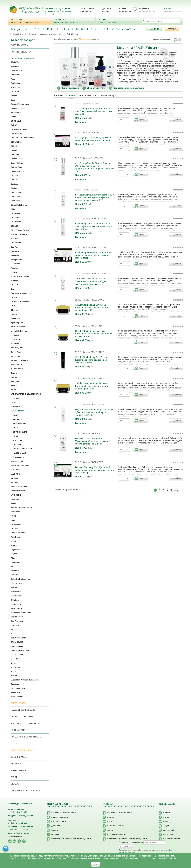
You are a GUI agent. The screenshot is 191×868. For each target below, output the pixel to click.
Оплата (106, 11)
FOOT (16, 436)
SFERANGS (16, 592)
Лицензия (112, 817)
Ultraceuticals (17, 646)
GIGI (13, 306)
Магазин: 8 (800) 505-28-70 (58, 8)
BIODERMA (16, 113)
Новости (167, 813)
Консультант (86, 11)
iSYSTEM (15, 344)
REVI (13, 566)
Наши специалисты (116, 826)
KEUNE (14, 386)
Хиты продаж (19, 770)
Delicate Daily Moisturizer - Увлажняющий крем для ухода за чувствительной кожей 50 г (92, 441)
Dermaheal (16, 197)
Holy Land (15, 318)
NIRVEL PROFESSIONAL (22, 508)
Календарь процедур (117, 835)
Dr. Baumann (17, 213)
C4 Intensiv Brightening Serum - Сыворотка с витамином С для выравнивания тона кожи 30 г (91, 281)
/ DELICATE (97, 433)
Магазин (30, 21)
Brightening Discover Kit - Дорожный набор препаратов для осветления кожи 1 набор (94, 255)
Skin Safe (15, 600)
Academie (15, 66)
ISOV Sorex (16, 339)
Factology (15, 268)
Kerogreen (15, 381)
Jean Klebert (16, 365)
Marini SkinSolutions (20, 466)
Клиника (74, 21)
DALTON (15, 176)
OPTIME (14, 529)
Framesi (14, 281)
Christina (15, 155)
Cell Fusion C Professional (22, 138)
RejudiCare (16, 562)
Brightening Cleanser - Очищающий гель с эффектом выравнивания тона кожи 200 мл (93, 226)
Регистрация (125, 11)
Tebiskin (15, 629)
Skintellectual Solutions (21, 613)
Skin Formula (17, 596)
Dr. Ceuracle (16, 218)
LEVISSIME (16, 407)
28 (80, 490)
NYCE (13, 516)
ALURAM (15, 75)
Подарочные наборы (23, 750)
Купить (142, 120)
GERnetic (15, 297)
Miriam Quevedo (18, 491)
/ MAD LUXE (97, 300)
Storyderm (15, 625)
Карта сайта (169, 835)
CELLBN (15, 146)
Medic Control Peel (19, 487)
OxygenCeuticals (18, 533)
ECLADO (15, 226)
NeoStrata (15, 499)
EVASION (15, 251)
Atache (14, 96)
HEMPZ (14, 314)
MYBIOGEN (16, 495)
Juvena (14, 373)
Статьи (167, 817)
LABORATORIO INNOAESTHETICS (26, 394)
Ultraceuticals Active (20, 650)
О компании (18, 457)
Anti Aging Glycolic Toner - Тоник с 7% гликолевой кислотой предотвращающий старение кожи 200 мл (95, 167)
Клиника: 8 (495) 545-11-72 (58, 11)
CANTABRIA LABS (19, 129)
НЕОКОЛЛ (15, 692)
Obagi (14, 520)
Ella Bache (16, 239)
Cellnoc (14, 150)
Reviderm (15, 571)
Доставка (106, 8)
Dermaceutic (16, 192)
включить (95, 39)
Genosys (15, 289)
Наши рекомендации (23, 710)
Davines (14, 184)
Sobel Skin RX (17, 617)
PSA (13, 558)
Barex (13, 100)
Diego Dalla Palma (19, 205)
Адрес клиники (87, 8)
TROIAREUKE (17, 642)
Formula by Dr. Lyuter (20, 276)
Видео (166, 822)
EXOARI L (15, 255)
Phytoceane (16, 550)
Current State (17, 167)
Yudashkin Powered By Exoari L (25, 680)
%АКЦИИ (154, 29)
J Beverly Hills (17, 348)
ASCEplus (15, 87)
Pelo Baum (16, 537)
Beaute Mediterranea (20, 104)
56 (84, 490)
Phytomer (15, 554)
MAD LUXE (18, 440)
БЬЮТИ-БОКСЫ (18, 688)
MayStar (14, 478)
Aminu (14, 79)
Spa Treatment (17, 621)
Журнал (117, 21)
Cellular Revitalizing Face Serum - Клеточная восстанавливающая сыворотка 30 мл (92, 360)
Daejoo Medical (18, 171)
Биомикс (15, 684)
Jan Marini (15, 356)
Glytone (14, 310)
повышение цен (88, 96)
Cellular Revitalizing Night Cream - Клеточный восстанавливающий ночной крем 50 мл (92, 386)
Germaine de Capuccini (21, 293)
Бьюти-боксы (19, 703)
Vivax (13, 663)
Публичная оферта (172, 839)
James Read (16, 352)
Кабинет (123, 8)
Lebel (13, 402)
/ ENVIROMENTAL (100, 405)
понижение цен (108, 96)
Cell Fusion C (17, 134)
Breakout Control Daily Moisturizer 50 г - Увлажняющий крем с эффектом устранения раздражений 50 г (95, 197)
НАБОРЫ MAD (20, 453)
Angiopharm (16, 83)
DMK (13, 209)
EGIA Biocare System (20, 230)
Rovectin (15, 575)
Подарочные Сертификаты (26, 737)
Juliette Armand (18, 369)
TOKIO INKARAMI (19, 638)
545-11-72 (17, 823)
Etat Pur (14, 247)
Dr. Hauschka (17, 222)
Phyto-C (14, 545)
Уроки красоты (18, 697)
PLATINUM (18, 445)
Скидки (15, 784)
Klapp (13, 390)
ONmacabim (16, 524)
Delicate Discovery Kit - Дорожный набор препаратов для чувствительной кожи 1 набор (94, 470)
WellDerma (16, 667)
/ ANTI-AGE (97, 132)
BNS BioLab (16, 121)
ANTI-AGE (17, 419)
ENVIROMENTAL (20, 432)
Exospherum (16, 260)
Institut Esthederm (19, 331)
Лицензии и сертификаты (26, 791)
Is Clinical (15, 335)
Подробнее (176, 120)
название (71, 96)
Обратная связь (15, 837)
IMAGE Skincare (18, 327)
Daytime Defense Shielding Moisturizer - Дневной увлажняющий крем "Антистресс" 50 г (94, 412)
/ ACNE (95, 104)
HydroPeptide (17, 323)
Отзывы (55, 835)
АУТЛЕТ (172, 29)
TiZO (13, 634)
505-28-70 (17, 812)
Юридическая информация (64, 813)
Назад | (16, 34)
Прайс (110, 822)
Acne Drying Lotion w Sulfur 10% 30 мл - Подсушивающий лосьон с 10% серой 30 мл (93, 111)
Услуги (110, 830)
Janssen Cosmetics (19, 360)
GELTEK (15, 285)
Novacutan (16, 512)
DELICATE (17, 428)
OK (96, 864)
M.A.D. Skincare (83, 104)
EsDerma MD (17, 243)
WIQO (13, 671)
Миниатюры (18, 730)
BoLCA (14, 125)
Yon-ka (14, 676)
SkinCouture (16, 608)
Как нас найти (170, 830)
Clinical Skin (16, 159)
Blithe (13, 117)
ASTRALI (15, 92)
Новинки (58, 96)
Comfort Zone (17, 163)
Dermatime (16, 201)
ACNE (16, 415)
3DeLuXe (15, 62)
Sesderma (15, 587)
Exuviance (15, 264)
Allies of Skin (17, 71)
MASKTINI (15, 474)
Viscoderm (16, 659)
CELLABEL (16, 142)
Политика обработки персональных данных (71, 839)
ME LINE (15, 482)
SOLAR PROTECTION (22, 449)
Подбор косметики (22, 717)
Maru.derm (16, 470)
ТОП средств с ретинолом (26, 723)
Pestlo (14, 541)
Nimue (14, 503)
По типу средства (21, 52)
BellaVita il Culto (18, 108)
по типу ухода (19, 45)
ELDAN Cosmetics (19, 234)
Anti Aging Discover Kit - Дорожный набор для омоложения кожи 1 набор (94, 139)
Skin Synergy (17, 604)
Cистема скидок (59, 822)
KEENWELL (16, 377)
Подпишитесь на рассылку (131, 842)
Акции (15, 777)
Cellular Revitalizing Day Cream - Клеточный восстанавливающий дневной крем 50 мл (92, 307)
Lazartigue (15, 398)
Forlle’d (14, 272)
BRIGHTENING (19, 424)
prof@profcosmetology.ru (18, 829)
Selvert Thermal (18, 583)
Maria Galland (17, 461)
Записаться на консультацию (129, 88)
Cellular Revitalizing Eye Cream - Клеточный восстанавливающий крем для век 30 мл (94, 334)
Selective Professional (21, 579)
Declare (14, 188)
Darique (14, 180)
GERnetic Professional (21, 302)
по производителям (23, 59)
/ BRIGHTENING (99, 219)
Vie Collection (17, 655)
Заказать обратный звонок (55, 14)
